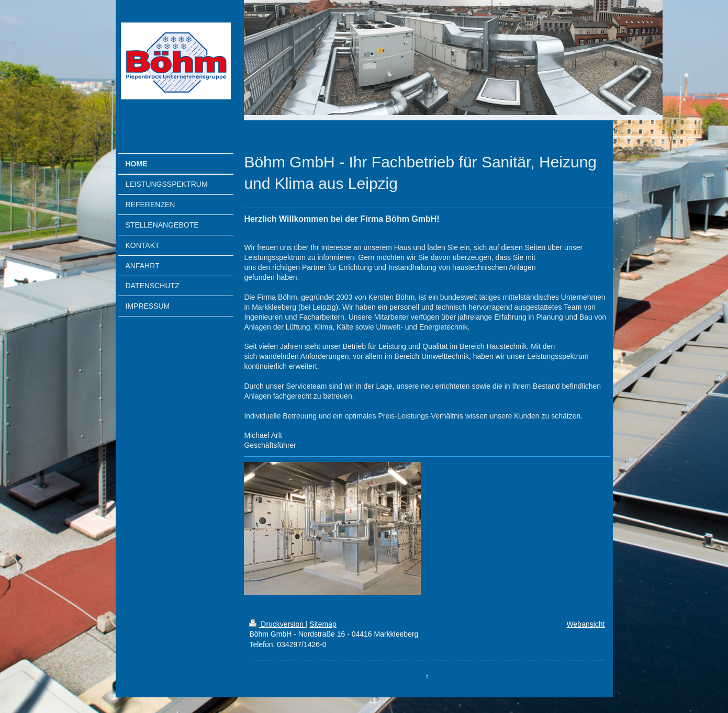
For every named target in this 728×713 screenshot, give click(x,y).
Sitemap (323, 624)
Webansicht (586, 624)
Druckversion (277, 624)
